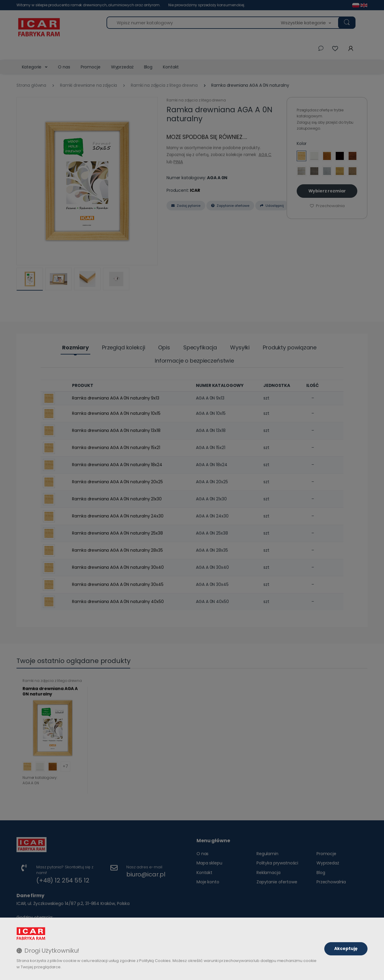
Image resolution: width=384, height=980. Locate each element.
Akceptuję (346, 948)
